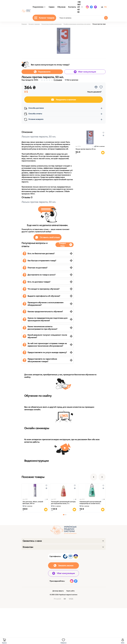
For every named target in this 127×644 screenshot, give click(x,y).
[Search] (106, 18)
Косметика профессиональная (51, 24)
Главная (24, 24)
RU (106, 7)
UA (102, 7)
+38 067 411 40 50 (79, 7)
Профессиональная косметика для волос (77, 24)
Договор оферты (58, 591)
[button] (64, 515)
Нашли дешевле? (94, 92)
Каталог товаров (34, 24)
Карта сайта (70, 591)
